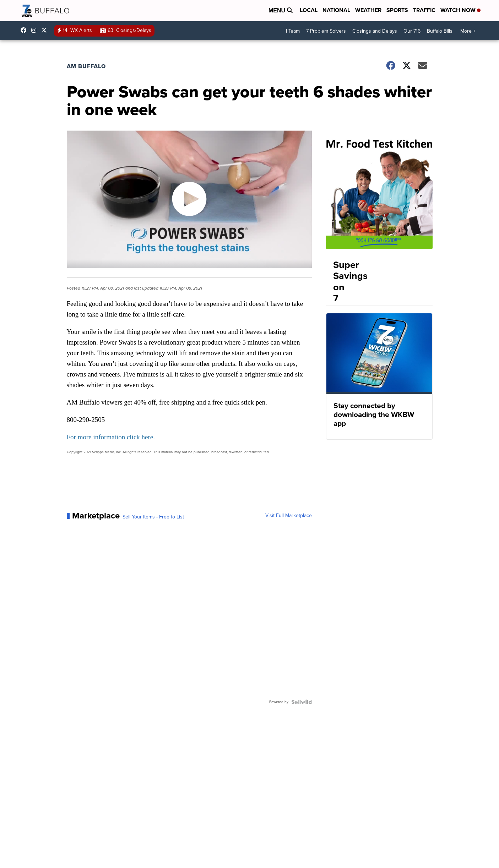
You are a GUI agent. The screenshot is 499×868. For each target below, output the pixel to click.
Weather (368, 10)
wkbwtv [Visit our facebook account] (25, 30)
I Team (293, 31)
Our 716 (412, 31)
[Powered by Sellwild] (302, 702)
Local (309, 10)
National (336, 10)
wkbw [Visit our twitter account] (46, 30)
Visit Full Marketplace (289, 516)
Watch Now (460, 10)
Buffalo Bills (440, 31)
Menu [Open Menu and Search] (281, 10)
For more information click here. (111, 437)
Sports (397, 10)
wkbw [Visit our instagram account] (36, 30)
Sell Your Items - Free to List (153, 517)
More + (468, 31)
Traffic (424, 10)
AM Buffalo (86, 66)
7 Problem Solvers (326, 31)
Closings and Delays (375, 31)
